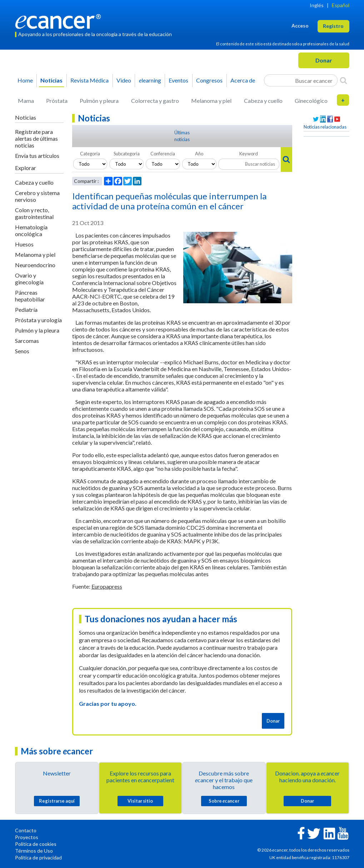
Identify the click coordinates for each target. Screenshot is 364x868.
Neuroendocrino (35, 265)
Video (124, 80)
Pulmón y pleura (99, 101)
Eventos (178, 80)
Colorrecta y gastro (155, 101)
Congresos (209, 80)
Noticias (51, 80)
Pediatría (26, 310)
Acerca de (243, 80)
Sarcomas (27, 341)
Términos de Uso (34, 851)
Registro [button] (333, 26)
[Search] (343, 80)
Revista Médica (89, 80)
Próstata (57, 101)
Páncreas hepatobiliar (30, 296)
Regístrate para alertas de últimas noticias (36, 138)
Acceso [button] (300, 26)
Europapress (107, 586)
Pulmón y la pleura (37, 330)
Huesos (24, 244)
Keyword (249, 154)
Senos (22, 351)
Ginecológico (311, 101)
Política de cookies (36, 844)
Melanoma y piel (211, 101)
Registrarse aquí (57, 801)
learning (150, 80)
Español (341, 5)
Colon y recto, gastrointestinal (34, 213)
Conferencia (163, 154)
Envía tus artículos (37, 156)
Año (199, 154)
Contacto (26, 830)
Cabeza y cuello (263, 101)
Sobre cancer (224, 801)
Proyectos (27, 837)
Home (25, 80)
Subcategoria (127, 154)
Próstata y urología (38, 320)
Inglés (317, 5)
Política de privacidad (38, 857)
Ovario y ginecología (29, 279)
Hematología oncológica (31, 230)
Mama (26, 101)
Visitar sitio (140, 801)
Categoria (90, 154)
